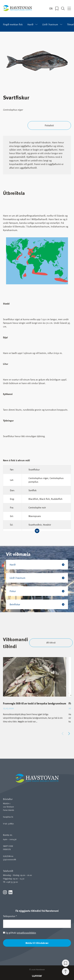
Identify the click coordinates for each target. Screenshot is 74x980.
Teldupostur (10, 916)
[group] (35, 693)
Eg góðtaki (20, 933)
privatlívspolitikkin (26, 933)
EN (51, 8)
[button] (69, 734)
